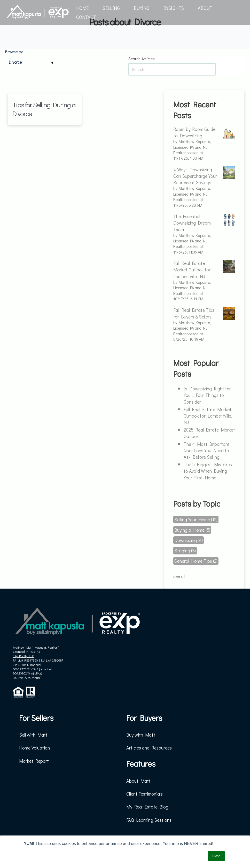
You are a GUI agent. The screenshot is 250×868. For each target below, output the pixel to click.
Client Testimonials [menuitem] (144, 794)
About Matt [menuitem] (138, 781)
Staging (185, 551)
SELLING (111, 8)
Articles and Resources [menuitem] (149, 748)
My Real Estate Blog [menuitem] (147, 807)
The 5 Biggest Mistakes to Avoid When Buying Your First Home (208, 471)
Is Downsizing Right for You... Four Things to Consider (207, 395)
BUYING (142, 8)
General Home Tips (196, 561)
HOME (82, 8)
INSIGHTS (174, 8)
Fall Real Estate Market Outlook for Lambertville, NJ (208, 416)
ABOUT (205, 8)
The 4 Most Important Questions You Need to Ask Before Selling (207, 450)
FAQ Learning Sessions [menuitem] (149, 820)
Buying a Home (192, 530)
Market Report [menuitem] (34, 761)
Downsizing (189, 540)
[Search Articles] (172, 69)
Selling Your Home (196, 520)
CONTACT (86, 17)
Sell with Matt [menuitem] (33, 735)
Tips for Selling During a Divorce (44, 109)
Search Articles (142, 59)
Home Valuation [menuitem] (34, 748)
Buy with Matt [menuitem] (141, 735)
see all (179, 576)
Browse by (14, 52)
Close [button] (216, 856)
